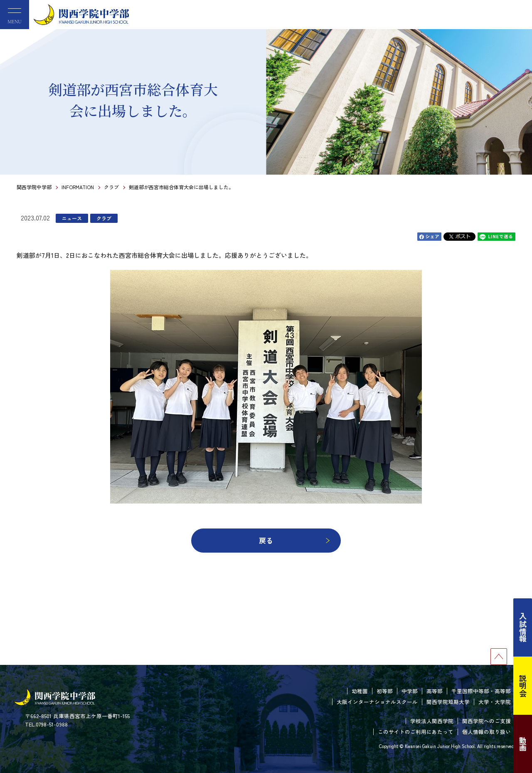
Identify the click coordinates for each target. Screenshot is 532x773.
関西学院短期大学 (448, 702)
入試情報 (523, 627)
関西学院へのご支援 (486, 721)
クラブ (111, 187)
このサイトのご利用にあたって (416, 732)
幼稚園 (360, 691)
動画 (523, 744)
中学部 (410, 691)
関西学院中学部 (34, 187)
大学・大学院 (495, 702)
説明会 (523, 686)
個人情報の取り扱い (486, 732)
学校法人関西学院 (432, 721)
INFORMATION (78, 187)
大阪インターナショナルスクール (377, 702)
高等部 (435, 691)
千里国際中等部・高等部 (481, 691)
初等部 (385, 691)
